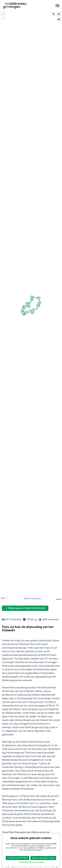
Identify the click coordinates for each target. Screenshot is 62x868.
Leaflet (59, 599)
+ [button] (3, 14)
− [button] (3, 18)
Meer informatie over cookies (32, 862)
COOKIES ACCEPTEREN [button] (18, 858)
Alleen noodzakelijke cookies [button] (43, 858)
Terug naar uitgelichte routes (25, 608)
